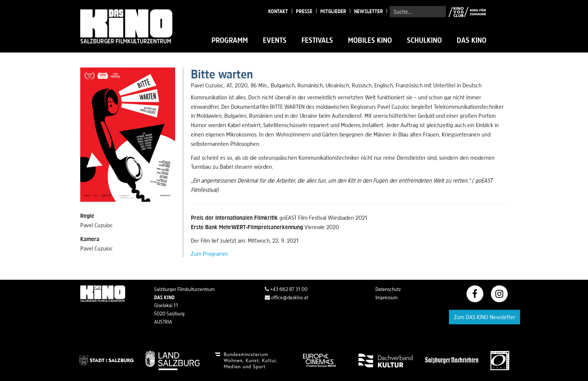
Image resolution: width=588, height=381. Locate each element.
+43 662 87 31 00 (286, 289)
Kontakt (278, 11)
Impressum (387, 297)
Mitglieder (333, 11)
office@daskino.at (286, 297)
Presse (304, 11)
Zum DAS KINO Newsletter (484, 317)
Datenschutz (388, 289)
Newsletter (368, 11)
